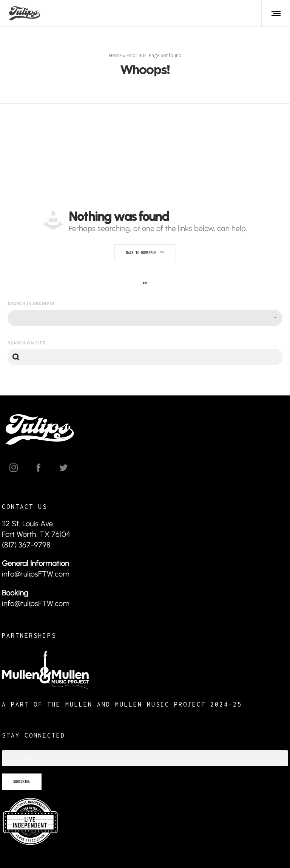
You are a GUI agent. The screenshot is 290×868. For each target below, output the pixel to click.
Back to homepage (145, 253)
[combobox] (145, 318)
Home (115, 55)
